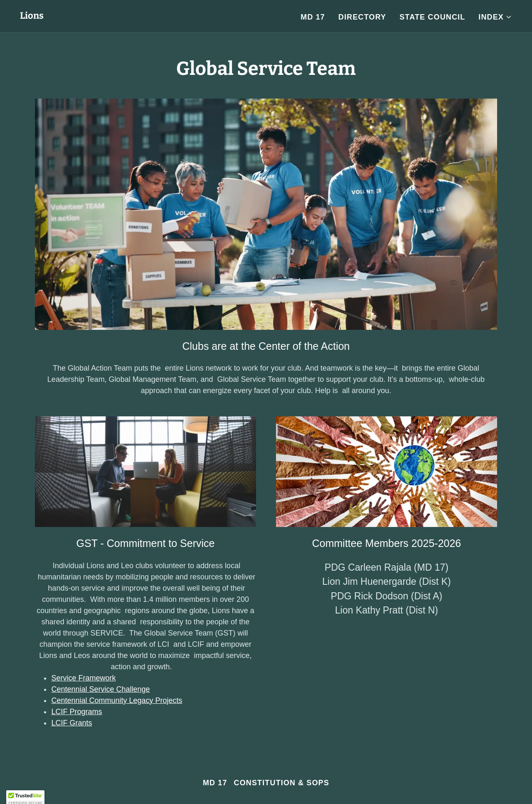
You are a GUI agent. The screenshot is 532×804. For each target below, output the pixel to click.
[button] (495, 17)
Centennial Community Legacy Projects (117, 700)
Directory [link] (362, 17)
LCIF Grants (71, 723)
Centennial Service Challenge (100, 689)
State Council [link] (432, 17)
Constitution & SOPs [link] (282, 783)
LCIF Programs (76, 712)
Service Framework (83, 678)
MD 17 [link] (313, 17)
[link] (32, 16)
